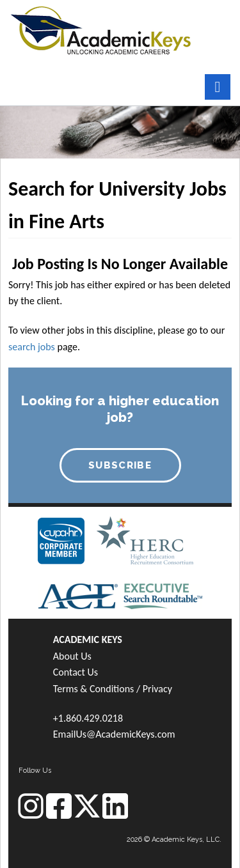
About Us (72, 656)
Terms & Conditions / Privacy (113, 689)
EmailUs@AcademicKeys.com (114, 734)
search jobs (32, 347)
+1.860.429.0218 (88, 718)
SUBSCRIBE (120, 465)
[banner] (101, 29)
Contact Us (76, 672)
